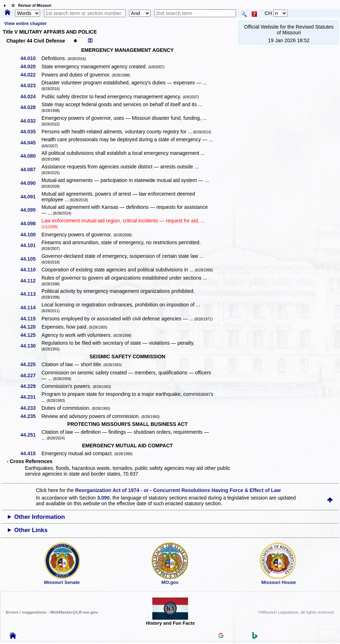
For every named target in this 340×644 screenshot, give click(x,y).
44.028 (31, 107)
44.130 (31, 346)
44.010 (31, 58)
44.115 (31, 319)
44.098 (31, 223)
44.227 (31, 375)
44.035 (31, 132)
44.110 (31, 270)
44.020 (31, 67)
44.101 (31, 245)
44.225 (31, 364)
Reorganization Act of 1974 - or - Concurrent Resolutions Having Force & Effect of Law (178, 490)
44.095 (31, 210)
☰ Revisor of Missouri (30, 6)
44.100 (31, 235)
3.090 (104, 498)
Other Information (40, 517)
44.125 (31, 335)
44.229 (31, 386)
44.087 (31, 169)
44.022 (31, 75)
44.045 (31, 143)
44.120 (31, 327)
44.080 (31, 156)
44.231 (31, 397)
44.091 (31, 197)
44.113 (31, 294)
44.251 (31, 435)
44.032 (31, 121)
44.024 (31, 97)
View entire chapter (26, 23)
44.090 (31, 183)
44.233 (31, 408)
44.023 (31, 85)
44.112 (31, 281)
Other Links (31, 530)
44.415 (31, 453)
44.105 (31, 259)
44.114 (31, 308)
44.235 (31, 416)
